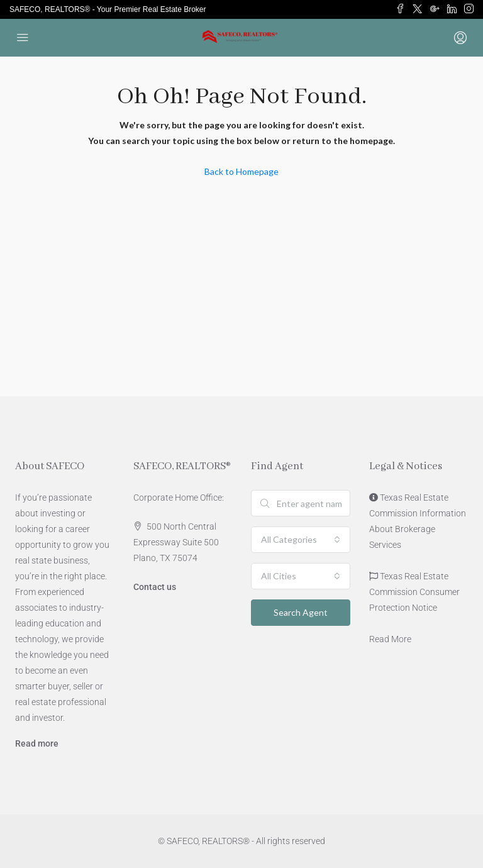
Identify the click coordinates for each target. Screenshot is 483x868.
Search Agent (301, 612)
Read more (37, 743)
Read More (390, 639)
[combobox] (301, 540)
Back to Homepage (241, 171)
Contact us (155, 587)
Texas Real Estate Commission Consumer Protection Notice (414, 592)
